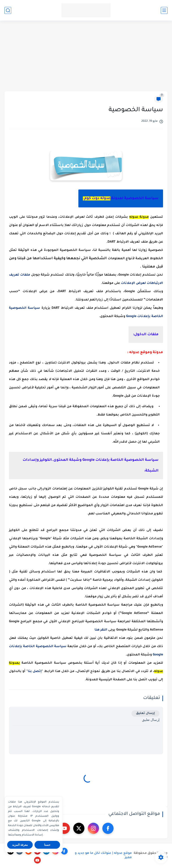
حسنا (47, 845)
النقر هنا (101, 630)
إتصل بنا (35, 672)
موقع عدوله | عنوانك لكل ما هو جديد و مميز (103, 856)
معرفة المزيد (20, 845)
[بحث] (8, 10)
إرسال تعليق (145, 713)
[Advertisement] (86, 57)
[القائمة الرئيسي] (164, 10)
